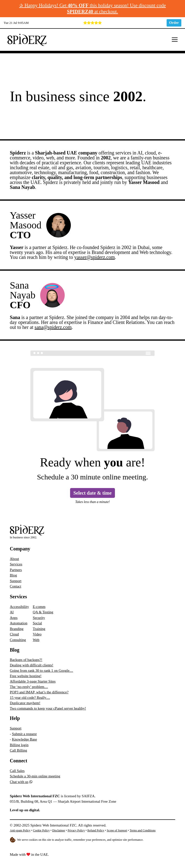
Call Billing (18, 750)
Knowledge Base (25, 739)
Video (37, 634)
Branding (17, 629)
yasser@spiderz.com (95, 257)
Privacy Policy (76, 830)
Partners (16, 570)
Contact (16, 586)
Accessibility (19, 607)
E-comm (39, 607)
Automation (19, 623)
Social (37, 623)
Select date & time (92, 493)
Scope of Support (117, 830)
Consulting (18, 640)
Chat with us (19, 782)
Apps (14, 618)
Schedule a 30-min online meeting (35, 776)
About (14, 559)
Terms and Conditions (143, 830)
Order (174, 23)
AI (12, 612)
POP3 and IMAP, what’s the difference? (39, 692)
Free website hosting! (26, 676)
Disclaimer (59, 830)
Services (16, 564)
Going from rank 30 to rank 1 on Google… (41, 671)
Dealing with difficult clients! (32, 665)
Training (39, 629)
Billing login (19, 745)
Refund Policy (96, 830)
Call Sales (17, 771)
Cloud (14, 634)
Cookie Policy (41, 830)
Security (39, 618)
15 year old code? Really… (30, 698)
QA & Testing (43, 612)
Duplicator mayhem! (25, 703)
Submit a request (24, 734)
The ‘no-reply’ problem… (29, 687)
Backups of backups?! (26, 660)
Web (36, 640)
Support (16, 581)
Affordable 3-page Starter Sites (33, 681)
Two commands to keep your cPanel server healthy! (48, 708)
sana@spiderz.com (53, 327)
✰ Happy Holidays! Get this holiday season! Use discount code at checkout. (92, 8)
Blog (13, 575)
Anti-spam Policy (20, 830)
